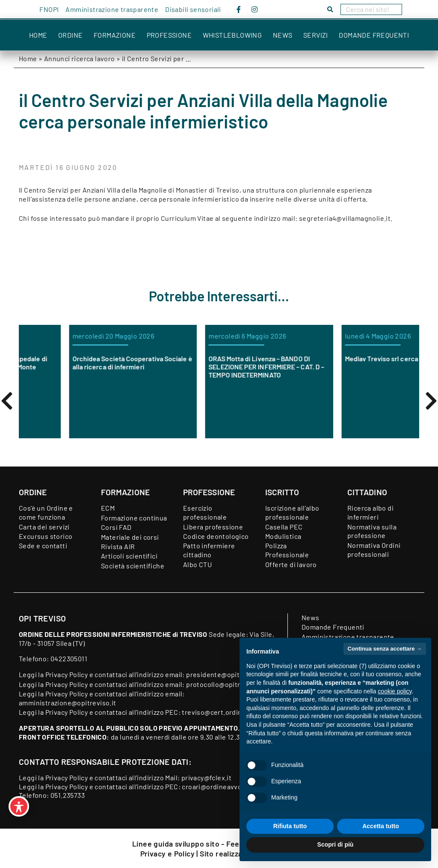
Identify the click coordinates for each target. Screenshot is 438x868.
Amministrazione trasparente (112, 9)
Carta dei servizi (44, 527)
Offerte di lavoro (291, 564)
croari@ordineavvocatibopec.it (231, 786)
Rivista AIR (118, 546)
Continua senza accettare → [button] (385, 649)
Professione (169, 35)
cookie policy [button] (395, 691)
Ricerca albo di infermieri (370, 512)
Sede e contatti (43, 545)
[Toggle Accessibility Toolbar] (19, 806)
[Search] (371, 9)
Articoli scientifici (129, 556)
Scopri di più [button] (336, 844)
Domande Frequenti (374, 35)
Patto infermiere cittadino (209, 550)
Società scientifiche (133, 566)
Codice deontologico (216, 536)
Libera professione (213, 527)
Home (38, 35)
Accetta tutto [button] (381, 826)
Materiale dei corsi (130, 537)
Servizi (316, 35)
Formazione (115, 35)
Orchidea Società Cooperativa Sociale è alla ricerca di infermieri (205, 363)
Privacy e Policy (169, 853)
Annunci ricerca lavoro (80, 58)
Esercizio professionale (205, 512)
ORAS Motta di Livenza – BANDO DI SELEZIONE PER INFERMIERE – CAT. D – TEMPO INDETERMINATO (340, 367)
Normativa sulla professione (372, 531)
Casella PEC (284, 527)
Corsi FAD (116, 527)
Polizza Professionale (287, 550)
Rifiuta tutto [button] (290, 826)
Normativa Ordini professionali (374, 550)
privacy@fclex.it (206, 777)
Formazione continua (134, 518)
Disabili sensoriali (193, 9)
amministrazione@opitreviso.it (68, 703)
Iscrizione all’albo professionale (292, 512)
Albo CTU (197, 564)
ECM (108, 508)
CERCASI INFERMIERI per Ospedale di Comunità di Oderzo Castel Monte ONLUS (65, 367)
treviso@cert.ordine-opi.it (223, 712)
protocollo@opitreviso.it (225, 684)
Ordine (70, 35)
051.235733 (68, 795)
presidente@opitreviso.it (226, 674)
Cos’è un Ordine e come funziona (46, 512)
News (283, 35)
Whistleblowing (232, 35)
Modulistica (283, 536)
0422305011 (69, 658)
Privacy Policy (67, 674)
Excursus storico (46, 536)
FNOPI (49, 9)
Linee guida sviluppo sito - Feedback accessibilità (219, 844)
